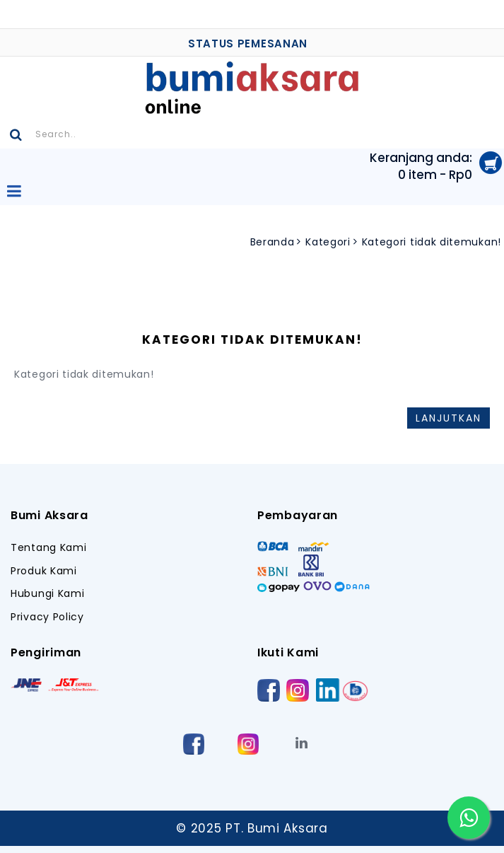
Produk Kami (44, 571)
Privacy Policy (47, 617)
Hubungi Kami (47, 594)
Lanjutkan (449, 418)
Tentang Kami (48, 548)
